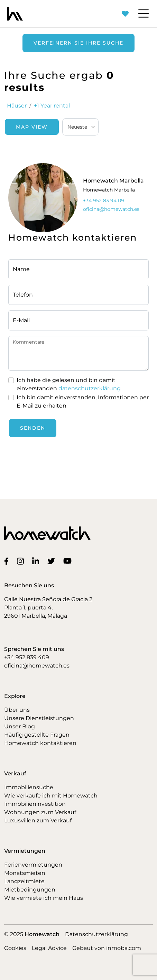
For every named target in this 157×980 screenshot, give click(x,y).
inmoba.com (124, 948)
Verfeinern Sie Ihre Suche (78, 43)
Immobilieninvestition (35, 804)
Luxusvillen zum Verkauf (38, 820)
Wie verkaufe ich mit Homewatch (51, 796)
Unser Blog (20, 726)
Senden (33, 428)
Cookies (15, 948)
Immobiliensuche (29, 787)
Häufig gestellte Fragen (37, 735)
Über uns (17, 710)
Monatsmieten (25, 873)
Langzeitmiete (24, 881)
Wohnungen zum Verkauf (40, 812)
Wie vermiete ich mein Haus (44, 898)
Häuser (17, 106)
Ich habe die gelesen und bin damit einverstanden (69, 384)
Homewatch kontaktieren (40, 743)
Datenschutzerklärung (96, 934)
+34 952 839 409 (27, 657)
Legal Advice (49, 948)
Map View (32, 127)
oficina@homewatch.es (37, 666)
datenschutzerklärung (90, 388)
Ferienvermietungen (33, 865)
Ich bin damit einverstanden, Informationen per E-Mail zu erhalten (83, 402)
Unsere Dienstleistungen (39, 718)
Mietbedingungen (30, 890)
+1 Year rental (52, 106)
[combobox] (80, 127)
